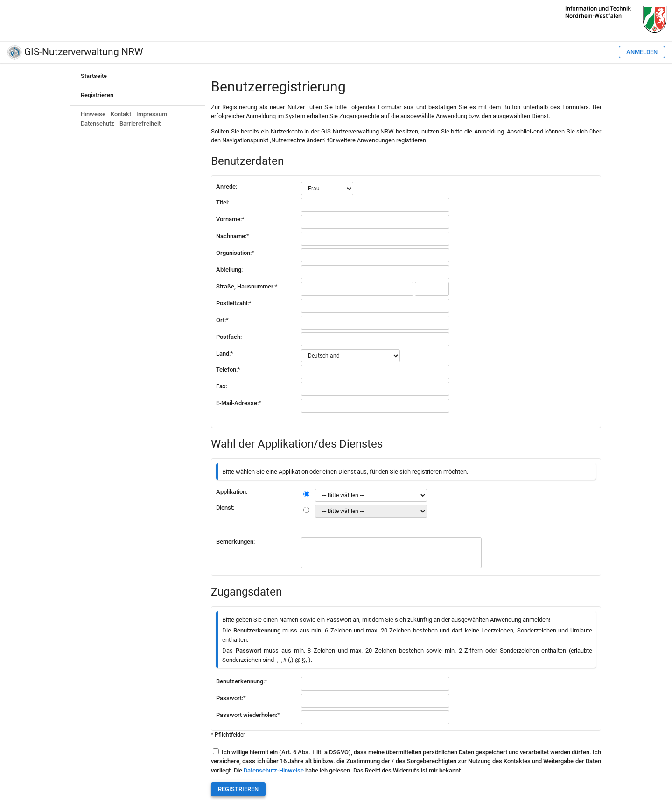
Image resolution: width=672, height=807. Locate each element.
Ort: (222, 320)
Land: (225, 354)
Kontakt (121, 114)
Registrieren (97, 95)
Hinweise (93, 114)
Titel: (223, 202)
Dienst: (225, 508)
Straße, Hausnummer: (247, 286)
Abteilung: (229, 270)
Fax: (222, 386)
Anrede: (227, 186)
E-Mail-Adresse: (239, 403)
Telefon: (228, 369)
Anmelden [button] (642, 52)
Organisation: (235, 253)
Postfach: (229, 337)
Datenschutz (98, 123)
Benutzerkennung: (242, 681)
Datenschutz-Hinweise (274, 770)
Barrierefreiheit (140, 123)
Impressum (152, 114)
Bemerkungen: (235, 542)
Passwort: (231, 698)
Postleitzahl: (234, 303)
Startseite (94, 76)
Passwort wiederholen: (248, 715)
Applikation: (232, 492)
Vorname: (230, 219)
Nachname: (233, 236)
